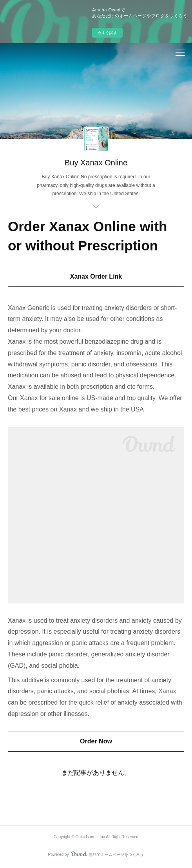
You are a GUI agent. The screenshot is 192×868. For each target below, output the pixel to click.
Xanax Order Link (96, 276)
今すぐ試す (107, 33)
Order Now (96, 741)
